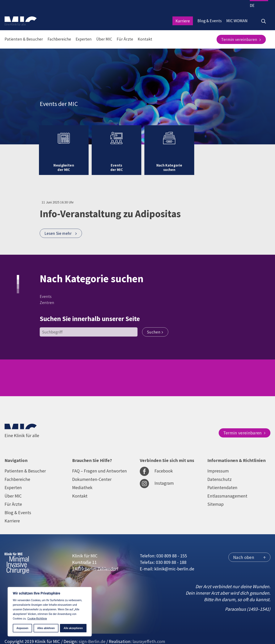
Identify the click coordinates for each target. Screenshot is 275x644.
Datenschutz (220, 470)
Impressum (218, 462)
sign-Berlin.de (92, 633)
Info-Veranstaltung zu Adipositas (114, 205)
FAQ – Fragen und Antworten (100, 462)
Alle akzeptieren (73, 628)
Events (46, 288)
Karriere (183, 21)
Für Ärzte (125, 39)
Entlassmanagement (227, 487)
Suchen (155, 324)
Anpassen (22, 628)
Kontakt (145, 39)
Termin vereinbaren (241, 39)
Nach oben (249, 549)
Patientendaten (222, 479)
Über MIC (104, 39)
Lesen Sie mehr (61, 225)
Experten (84, 39)
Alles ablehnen (46, 628)
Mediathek (82, 479)
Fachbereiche (59, 39)
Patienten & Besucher (24, 39)
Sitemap (216, 496)
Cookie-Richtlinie (37, 619)
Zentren (47, 294)
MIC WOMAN (237, 21)
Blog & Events (210, 21)
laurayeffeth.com (149, 633)
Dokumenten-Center (92, 470)
